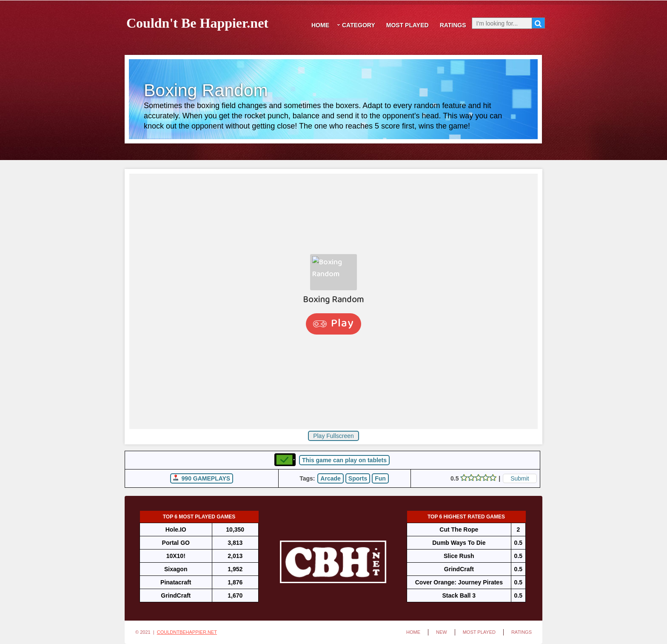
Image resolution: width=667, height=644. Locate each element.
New (442, 632)
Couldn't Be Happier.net (197, 21)
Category (359, 25)
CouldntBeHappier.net (187, 632)
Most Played (408, 25)
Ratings (453, 25)
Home (320, 25)
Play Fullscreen (333, 436)
